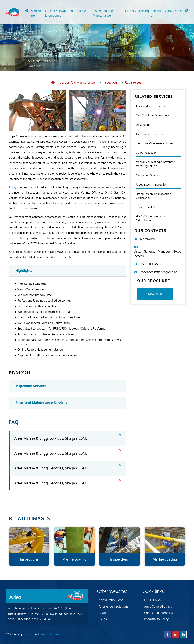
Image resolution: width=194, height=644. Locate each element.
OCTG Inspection (146, 152)
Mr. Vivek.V (148, 239)
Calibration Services (148, 175)
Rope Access (134, 82)
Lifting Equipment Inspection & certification (155, 196)
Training (143, 11)
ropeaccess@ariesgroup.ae (159, 272)
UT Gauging (143, 124)
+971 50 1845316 (151, 264)
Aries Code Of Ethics (158, 606)
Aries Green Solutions (113, 606)
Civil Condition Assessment (153, 115)
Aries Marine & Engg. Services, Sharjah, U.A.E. (51, 438)
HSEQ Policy (153, 600)
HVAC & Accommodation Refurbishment (151, 218)
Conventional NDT (147, 207)
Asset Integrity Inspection (151, 184)
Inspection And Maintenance (103, 13)
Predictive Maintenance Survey (155, 143)
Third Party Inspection (149, 134)
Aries (12, 187)
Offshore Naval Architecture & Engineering (65, 13)
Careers (130, 11)
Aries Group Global (111, 600)
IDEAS (103, 619)
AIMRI (103, 613)
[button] (176, 12)
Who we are (35, 13)
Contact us (156, 13)
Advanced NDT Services (150, 106)
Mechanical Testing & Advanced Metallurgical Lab (155, 164)
